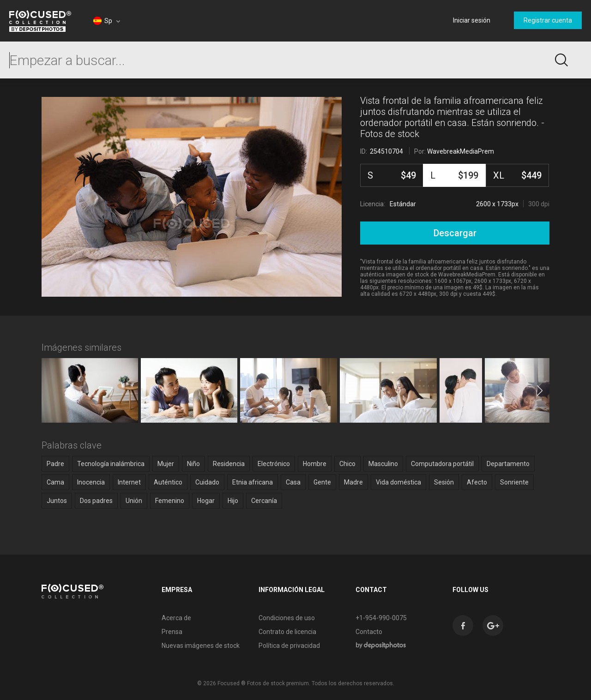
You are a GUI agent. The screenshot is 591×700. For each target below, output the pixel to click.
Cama (55, 482)
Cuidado (207, 482)
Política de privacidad (289, 646)
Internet (129, 482)
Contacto (369, 632)
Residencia (229, 464)
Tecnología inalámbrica (111, 464)
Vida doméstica (398, 482)
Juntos (57, 501)
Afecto (477, 482)
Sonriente (514, 482)
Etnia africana (253, 482)
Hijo (233, 501)
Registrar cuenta (548, 20)
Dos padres (96, 501)
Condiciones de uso (287, 618)
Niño (193, 464)
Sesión (444, 482)
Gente (322, 482)
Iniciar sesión (472, 20)
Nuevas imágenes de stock (201, 646)
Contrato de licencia (287, 632)
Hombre (315, 464)
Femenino (170, 501)
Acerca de (176, 618)
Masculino (383, 464)
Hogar (206, 501)
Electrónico (274, 464)
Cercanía (264, 501)
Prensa (172, 632)
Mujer (166, 464)
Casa (293, 482)
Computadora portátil (442, 464)
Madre (353, 482)
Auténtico (168, 482)
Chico (347, 464)
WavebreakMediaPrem (461, 151)
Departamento (508, 464)
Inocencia (91, 482)
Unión (134, 501)
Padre (55, 464)
